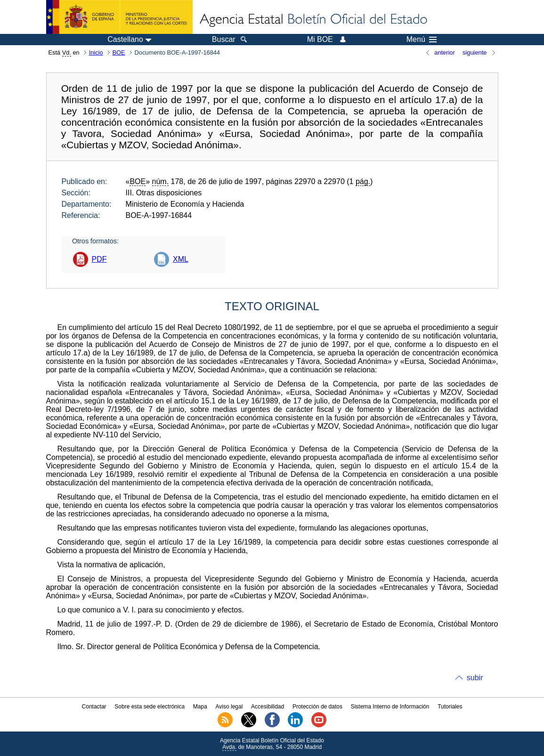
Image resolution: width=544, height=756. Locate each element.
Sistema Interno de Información (390, 707)
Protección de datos (317, 707)
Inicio (96, 52)
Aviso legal (229, 707)
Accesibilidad (268, 707)
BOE (119, 52)
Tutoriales (450, 707)
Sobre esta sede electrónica (150, 707)
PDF (99, 259)
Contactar (94, 707)
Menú (422, 40)
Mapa (200, 707)
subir (475, 678)
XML (181, 259)
